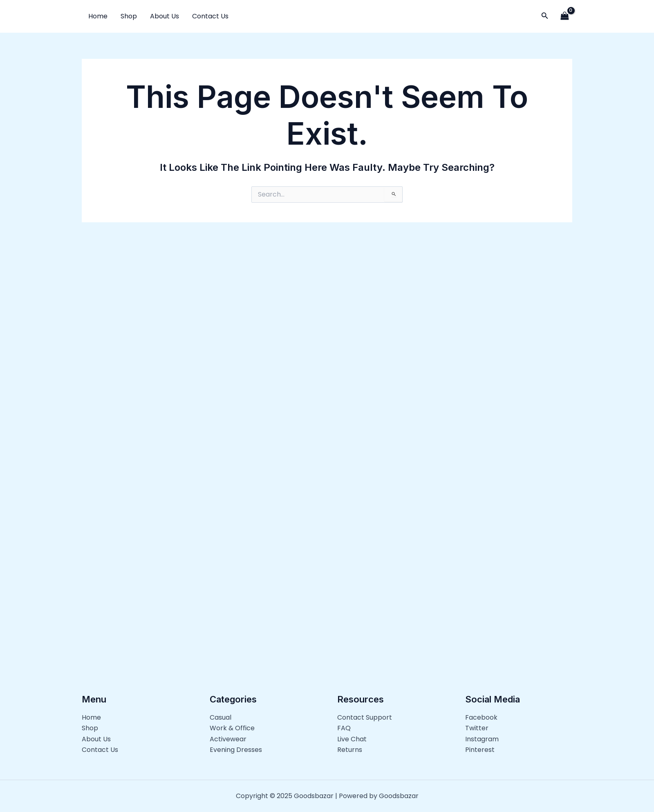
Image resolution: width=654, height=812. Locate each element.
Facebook (481, 717)
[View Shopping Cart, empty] (564, 16)
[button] (545, 16)
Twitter (477, 728)
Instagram (482, 739)
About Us (165, 16)
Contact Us (210, 16)
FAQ (344, 728)
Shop (129, 16)
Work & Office (232, 728)
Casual (221, 717)
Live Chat (352, 739)
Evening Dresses (236, 750)
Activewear (228, 739)
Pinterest (480, 750)
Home (98, 16)
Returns (350, 750)
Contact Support (365, 717)
